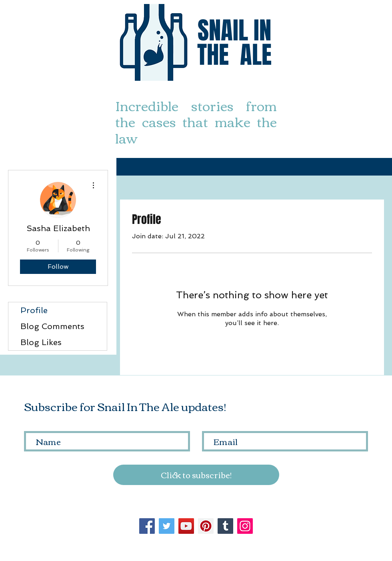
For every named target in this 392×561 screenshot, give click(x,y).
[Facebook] (147, 526)
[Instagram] (245, 526)
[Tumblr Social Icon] (225, 526)
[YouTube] (186, 526)
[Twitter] (167, 526)
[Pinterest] (206, 526)
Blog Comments (52, 326)
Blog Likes (41, 342)
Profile (34, 310)
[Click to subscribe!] (196, 475)
